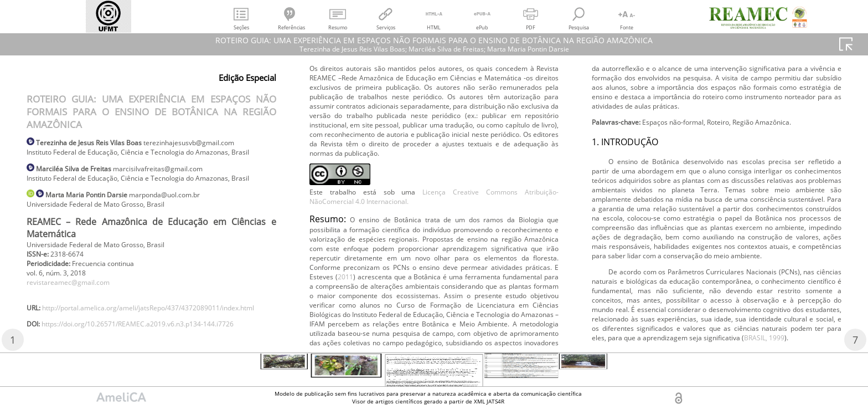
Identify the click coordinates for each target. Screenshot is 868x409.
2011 (684, 101)
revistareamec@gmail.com (76, 318)
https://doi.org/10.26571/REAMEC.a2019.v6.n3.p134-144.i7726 (442, 108)
